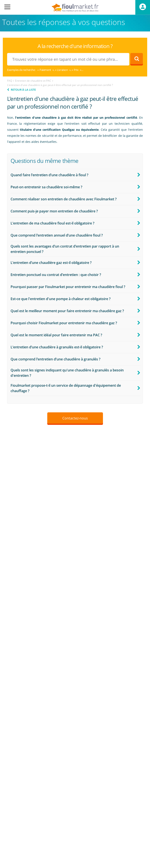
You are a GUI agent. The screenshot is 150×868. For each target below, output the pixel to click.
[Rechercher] (137, 59)
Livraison (62, 70)
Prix (76, 70)
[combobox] (68, 59)
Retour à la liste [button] (23, 90)
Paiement (45, 70)
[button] (75, 175)
